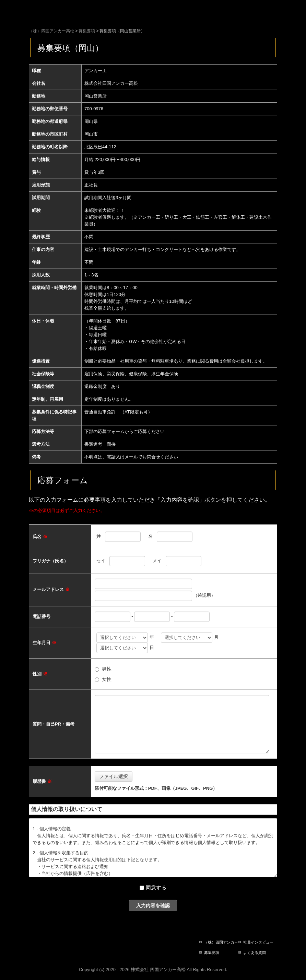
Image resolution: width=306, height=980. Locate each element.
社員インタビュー (258, 942)
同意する (156, 887)
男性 (107, 669)
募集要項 (212, 953)
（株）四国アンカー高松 (221, 942)
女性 (107, 679)
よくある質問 (255, 953)
